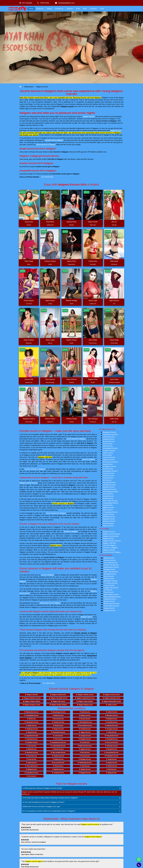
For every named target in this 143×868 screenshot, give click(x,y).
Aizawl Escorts (108, 498)
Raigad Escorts (59, 759)
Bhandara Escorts (112, 715)
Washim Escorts (86, 769)
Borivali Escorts (59, 719)
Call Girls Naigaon (109, 545)
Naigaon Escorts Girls (111, 536)
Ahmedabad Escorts (110, 448)
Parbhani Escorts (59, 756)
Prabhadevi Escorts (112, 756)
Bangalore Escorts (109, 432)
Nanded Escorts (112, 749)
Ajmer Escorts (108, 510)
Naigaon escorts (67, 106)
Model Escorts (109, 558)
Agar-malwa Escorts (110, 501)
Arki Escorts (107, 480)
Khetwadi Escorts (112, 739)
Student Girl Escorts (111, 565)
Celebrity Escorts (110, 599)
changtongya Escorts (110, 503)
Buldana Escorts (112, 719)
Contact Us (59, 9)
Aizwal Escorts (108, 478)
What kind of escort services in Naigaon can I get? (41, 807)
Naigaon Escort (108, 539)
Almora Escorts (108, 523)
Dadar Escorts (32, 726)
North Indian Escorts (111, 594)
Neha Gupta (50, 340)
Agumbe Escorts (109, 487)
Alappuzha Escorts (110, 489)
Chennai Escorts (109, 437)
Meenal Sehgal (71, 301)
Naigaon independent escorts (86, 698)
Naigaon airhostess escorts (32, 698)
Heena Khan (71, 261)
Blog (85, 9)
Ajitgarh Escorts (108, 508)
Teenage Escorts (110, 574)
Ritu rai (114, 222)
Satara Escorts (32, 763)
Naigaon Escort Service (111, 534)
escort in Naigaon (89, 459)
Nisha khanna (71, 379)
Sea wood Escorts (59, 763)
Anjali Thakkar (29, 340)
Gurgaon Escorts (109, 451)
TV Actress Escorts (111, 583)
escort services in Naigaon (106, 121)
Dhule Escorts (59, 726)
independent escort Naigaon (50, 603)
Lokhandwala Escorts (59, 746)
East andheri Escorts (86, 726)
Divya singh (93, 301)
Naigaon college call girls (32, 701)
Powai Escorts (86, 756)
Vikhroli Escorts (112, 766)
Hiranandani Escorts (59, 732)
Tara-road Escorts (32, 766)
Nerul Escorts (86, 752)
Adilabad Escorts (109, 517)
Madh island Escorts (86, 746)
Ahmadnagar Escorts (110, 492)
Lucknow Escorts (109, 457)
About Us (40, 9)
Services (70, 9)
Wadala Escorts (32, 769)
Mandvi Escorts (59, 749)
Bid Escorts (32, 719)
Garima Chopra (50, 261)
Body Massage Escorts (112, 597)
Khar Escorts (59, 739)
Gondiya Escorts (86, 729)
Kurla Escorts (86, 742)
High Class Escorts (111, 572)
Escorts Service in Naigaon (86, 633)
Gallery (49, 9)
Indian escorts (112, 705)
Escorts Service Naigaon (112, 552)
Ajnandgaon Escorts (110, 471)
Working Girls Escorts (112, 604)
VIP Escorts (108, 590)
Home (31, 9)
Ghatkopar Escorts (32, 729)
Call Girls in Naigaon (85, 443)
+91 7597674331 (47, 177)
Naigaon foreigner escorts (32, 705)
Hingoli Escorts (32, 732)
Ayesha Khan (72, 222)
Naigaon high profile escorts (112, 701)
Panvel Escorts (32, 756)
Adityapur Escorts (109, 485)
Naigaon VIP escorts (59, 701)
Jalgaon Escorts (86, 732)
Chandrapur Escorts (32, 722)
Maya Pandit (93, 222)
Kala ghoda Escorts (112, 736)
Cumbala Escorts (112, 722)
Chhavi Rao (93, 261)
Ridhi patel (114, 261)
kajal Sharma (114, 301)
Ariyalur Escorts (108, 514)
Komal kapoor (29, 301)
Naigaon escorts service (28, 483)
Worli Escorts (112, 769)
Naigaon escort (116, 131)
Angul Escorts (108, 505)
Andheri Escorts (112, 712)
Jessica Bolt (29, 379)
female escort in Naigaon (54, 140)
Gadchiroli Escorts (112, 726)
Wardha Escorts (59, 769)
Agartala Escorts (109, 519)
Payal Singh (114, 340)
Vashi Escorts (86, 766)
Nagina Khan (93, 379)
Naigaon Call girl (109, 550)
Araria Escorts (108, 469)
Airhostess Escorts (110, 581)
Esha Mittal (93, 340)
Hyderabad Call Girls (110, 435)
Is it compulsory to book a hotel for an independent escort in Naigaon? (49, 811)
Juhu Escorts (59, 736)
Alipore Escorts (108, 526)
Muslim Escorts (109, 601)
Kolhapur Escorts (32, 742)
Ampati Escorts (108, 496)
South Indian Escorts (111, 606)
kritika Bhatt (114, 419)
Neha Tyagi (29, 261)
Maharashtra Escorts (32, 712)
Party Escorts (109, 592)
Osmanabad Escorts (112, 752)
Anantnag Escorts (109, 482)
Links (102, 9)
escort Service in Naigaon (76, 439)
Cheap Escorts (109, 585)
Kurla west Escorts (112, 742)
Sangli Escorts (112, 759)
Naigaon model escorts (59, 695)
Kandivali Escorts (32, 739)
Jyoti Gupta (114, 379)
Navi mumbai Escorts (59, 752)
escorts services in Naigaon (35, 469)
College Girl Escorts (111, 588)
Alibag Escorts (112, 773)
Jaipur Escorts (108, 453)
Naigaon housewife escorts (59, 698)
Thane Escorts (59, 766)
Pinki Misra (50, 222)
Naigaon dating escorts (86, 705)
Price (78, 9)
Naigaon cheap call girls (86, 701)
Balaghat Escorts (86, 773)
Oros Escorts (32, 776)
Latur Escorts (32, 746)
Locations (93, 9)
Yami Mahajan (93, 419)
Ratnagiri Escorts (86, 759)
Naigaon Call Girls (45, 457)
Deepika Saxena (29, 419)
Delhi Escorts (108, 446)
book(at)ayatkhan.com (65, 3)
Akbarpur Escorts (109, 521)
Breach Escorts (86, 719)
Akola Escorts (85, 712)
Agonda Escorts (108, 473)
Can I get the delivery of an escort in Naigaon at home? (44, 802)
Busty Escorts (109, 576)
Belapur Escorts (85, 715)
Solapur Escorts (112, 763)
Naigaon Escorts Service (57, 678)
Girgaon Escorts (59, 729)
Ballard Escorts (59, 715)
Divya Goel (29, 222)
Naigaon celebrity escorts (86, 695)
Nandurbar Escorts (32, 752)
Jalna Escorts (112, 732)
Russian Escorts (110, 560)
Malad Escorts (32, 749)
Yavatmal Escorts (59, 773)
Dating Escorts (109, 608)
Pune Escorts (108, 444)
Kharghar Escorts (85, 739)
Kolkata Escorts (108, 439)
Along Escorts (108, 464)
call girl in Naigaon (31, 673)
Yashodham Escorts (32, 773)
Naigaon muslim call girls (59, 705)
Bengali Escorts (109, 569)
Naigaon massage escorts (112, 698)
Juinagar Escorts (86, 736)
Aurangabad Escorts (32, 715)
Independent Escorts (111, 567)
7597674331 (43, 3)
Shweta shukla (71, 419)
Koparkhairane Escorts (59, 742)
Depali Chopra (71, 340)
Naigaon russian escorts (112, 695)
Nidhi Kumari (50, 301)
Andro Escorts (108, 494)
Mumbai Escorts (109, 441)
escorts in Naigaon (71, 532)
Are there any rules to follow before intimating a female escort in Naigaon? (50, 798)
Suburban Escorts (112, 746)
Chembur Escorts (59, 722)
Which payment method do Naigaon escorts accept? (42, 788)
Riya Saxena (50, 379)
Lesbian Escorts (110, 610)
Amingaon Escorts (109, 467)
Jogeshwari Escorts (32, 736)
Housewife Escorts (111, 563)
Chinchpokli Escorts (85, 722)
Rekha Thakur (50, 419)
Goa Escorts (107, 455)
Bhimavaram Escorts (110, 462)
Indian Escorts (109, 579)
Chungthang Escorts (110, 512)
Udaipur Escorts (109, 460)
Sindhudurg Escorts (86, 763)
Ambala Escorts (108, 476)
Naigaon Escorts (109, 532)
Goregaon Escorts (112, 729)
